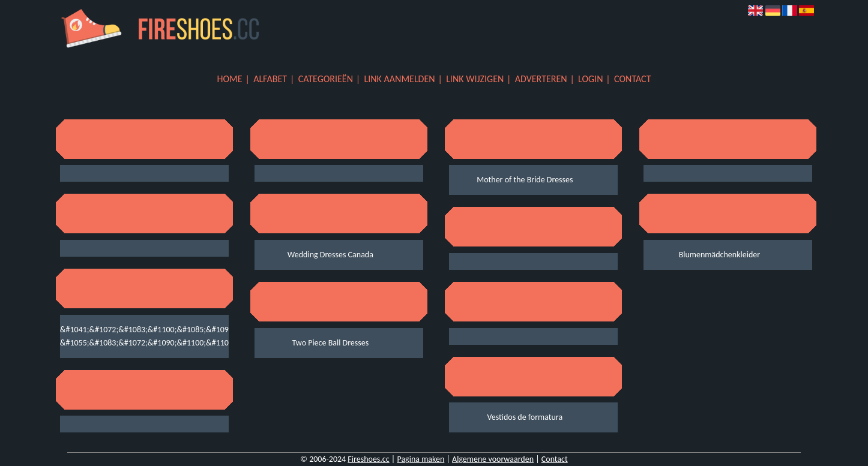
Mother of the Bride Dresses (525, 180)
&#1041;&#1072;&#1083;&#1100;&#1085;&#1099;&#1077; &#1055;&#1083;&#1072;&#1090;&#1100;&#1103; (136, 336)
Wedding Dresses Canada (330, 255)
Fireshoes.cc (368, 459)
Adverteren (541, 79)
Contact (632, 79)
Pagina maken (420, 459)
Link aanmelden (400, 79)
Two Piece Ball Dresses (331, 343)
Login (590, 79)
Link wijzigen (475, 79)
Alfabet (270, 79)
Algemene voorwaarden (493, 459)
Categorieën (326, 79)
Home (230, 79)
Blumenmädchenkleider (720, 255)
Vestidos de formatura (525, 417)
